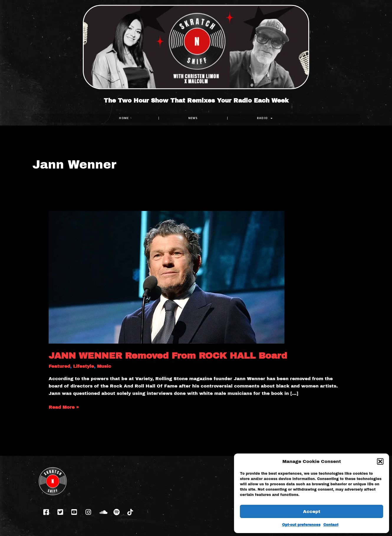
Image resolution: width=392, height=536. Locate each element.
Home (124, 118)
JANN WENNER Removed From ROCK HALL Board (168, 356)
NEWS (193, 118)
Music (104, 366)
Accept (312, 512)
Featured (59, 366)
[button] (380, 461)
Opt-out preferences (301, 525)
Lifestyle (84, 366)
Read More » (64, 407)
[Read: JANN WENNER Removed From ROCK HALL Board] (167, 277)
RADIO (265, 118)
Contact (331, 525)
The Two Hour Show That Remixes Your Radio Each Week (196, 100)
